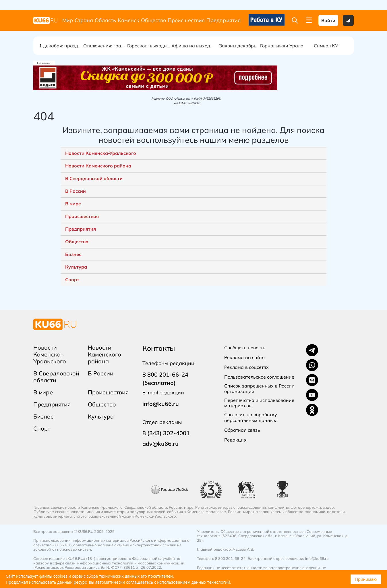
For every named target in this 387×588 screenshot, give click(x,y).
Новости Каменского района (98, 166)
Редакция (235, 440)
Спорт (72, 279)
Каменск (129, 20)
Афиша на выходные (193, 46)
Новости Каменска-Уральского (101, 153)
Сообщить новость (245, 348)
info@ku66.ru (161, 404)
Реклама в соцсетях (246, 367)
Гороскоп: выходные (149, 46)
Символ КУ (326, 46)
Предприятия (224, 20)
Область (105, 20)
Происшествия (186, 20)
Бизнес (73, 254)
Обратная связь (242, 430)
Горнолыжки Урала (282, 46)
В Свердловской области (94, 178)
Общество (153, 20)
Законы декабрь (238, 46)
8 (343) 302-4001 (166, 433)
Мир (68, 20)
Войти (328, 20)
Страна (84, 20)
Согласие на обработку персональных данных (251, 417)
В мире (73, 204)
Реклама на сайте (244, 357)
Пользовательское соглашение (259, 377)
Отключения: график (105, 46)
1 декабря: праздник (61, 46)
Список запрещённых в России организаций (259, 389)
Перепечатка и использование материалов (259, 403)
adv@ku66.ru (160, 444)
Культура (76, 267)
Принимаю (366, 579)
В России (76, 191)
